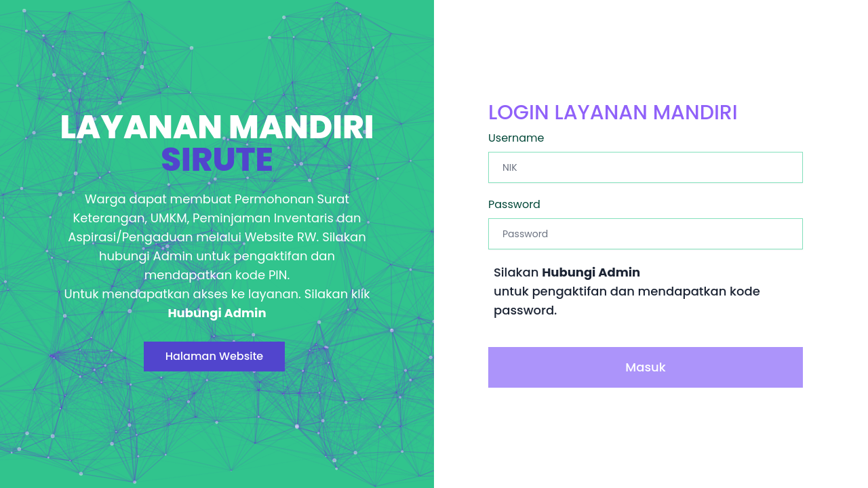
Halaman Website (215, 356)
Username (516, 138)
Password (514, 204)
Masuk (645, 367)
